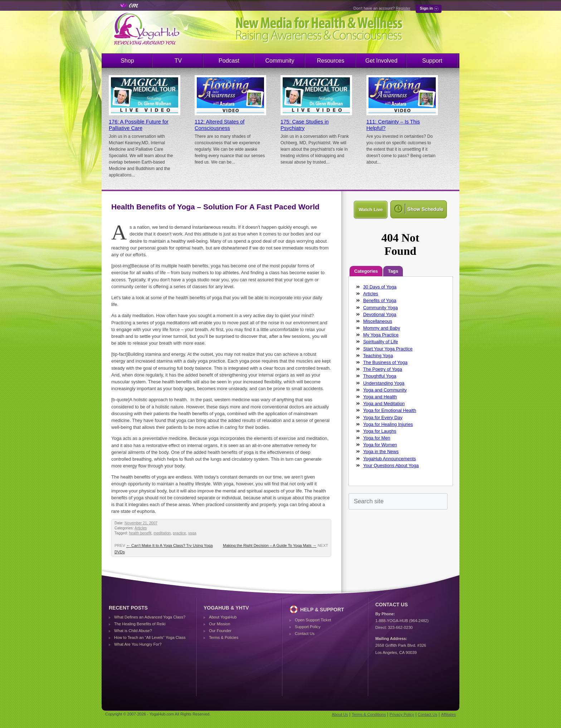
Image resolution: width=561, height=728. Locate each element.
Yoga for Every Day (383, 418)
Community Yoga (380, 308)
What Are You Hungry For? (138, 644)
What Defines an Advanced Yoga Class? (150, 617)
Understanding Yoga (384, 383)
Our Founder (220, 631)
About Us (340, 714)
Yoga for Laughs (380, 431)
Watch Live (370, 210)
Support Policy (308, 627)
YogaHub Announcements (390, 459)
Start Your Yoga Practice (388, 349)
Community (280, 61)
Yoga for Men (377, 438)
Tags (393, 271)
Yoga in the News (381, 452)
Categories (366, 271)
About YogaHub (223, 617)
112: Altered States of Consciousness (219, 125)
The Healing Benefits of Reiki (140, 624)
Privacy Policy (402, 714)
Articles (141, 528)
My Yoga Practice (381, 335)
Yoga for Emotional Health (390, 410)
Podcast (229, 61)
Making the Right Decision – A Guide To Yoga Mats (270, 545)
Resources (331, 61)
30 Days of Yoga (380, 287)
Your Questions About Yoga (391, 465)
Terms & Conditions (369, 714)
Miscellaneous (378, 321)
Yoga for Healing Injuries (388, 424)
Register (403, 8)
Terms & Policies (224, 637)
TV (178, 61)
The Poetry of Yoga (383, 369)
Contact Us (305, 634)
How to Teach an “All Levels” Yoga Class (150, 637)
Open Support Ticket (313, 620)
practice (179, 533)
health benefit (140, 533)
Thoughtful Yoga (380, 376)
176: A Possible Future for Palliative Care (139, 125)
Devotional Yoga (380, 314)
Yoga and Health (380, 397)
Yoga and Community (385, 390)
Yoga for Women (380, 445)
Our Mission (219, 624)
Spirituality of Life (380, 342)
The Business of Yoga (385, 362)
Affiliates (448, 714)
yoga (192, 533)
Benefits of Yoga (380, 300)
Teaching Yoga (378, 356)
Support (432, 61)
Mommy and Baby (382, 328)
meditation (162, 533)
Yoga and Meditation (384, 404)
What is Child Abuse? (133, 631)
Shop (127, 61)
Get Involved (381, 61)
